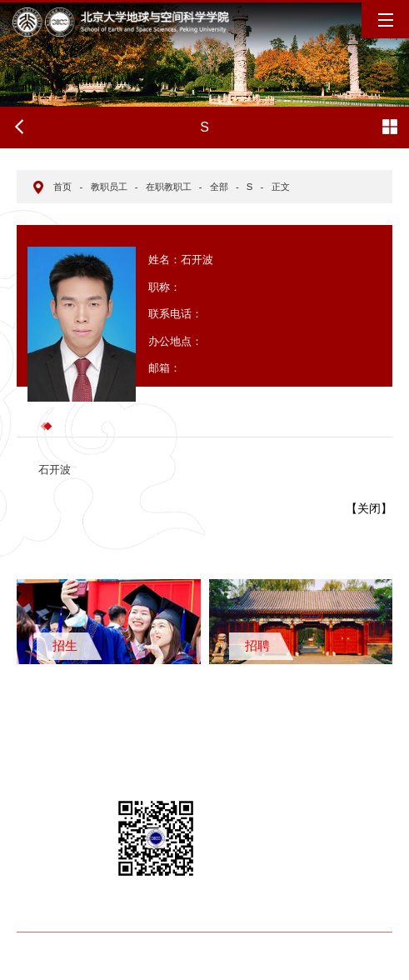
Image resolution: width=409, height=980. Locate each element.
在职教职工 (169, 187)
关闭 (369, 508)
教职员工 (109, 187)
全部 (219, 187)
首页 (62, 187)
